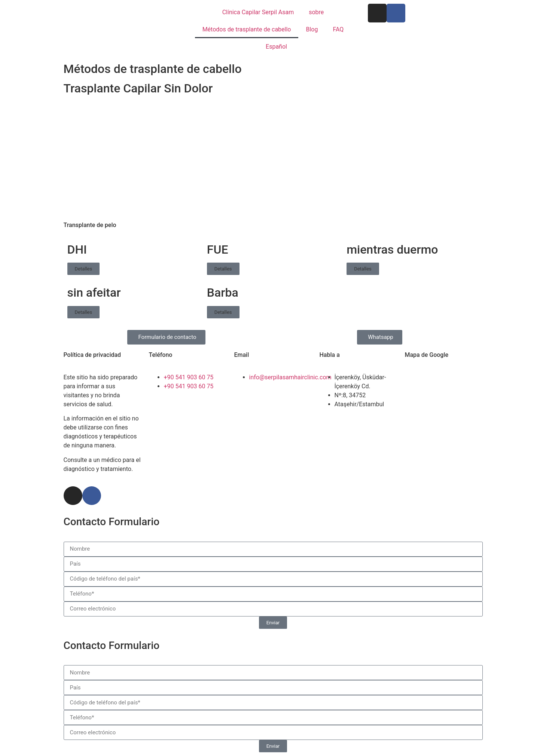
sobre (316, 12)
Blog (312, 29)
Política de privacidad (92, 355)
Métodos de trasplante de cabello (247, 29)
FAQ (338, 29)
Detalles (84, 269)
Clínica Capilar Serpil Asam (258, 12)
